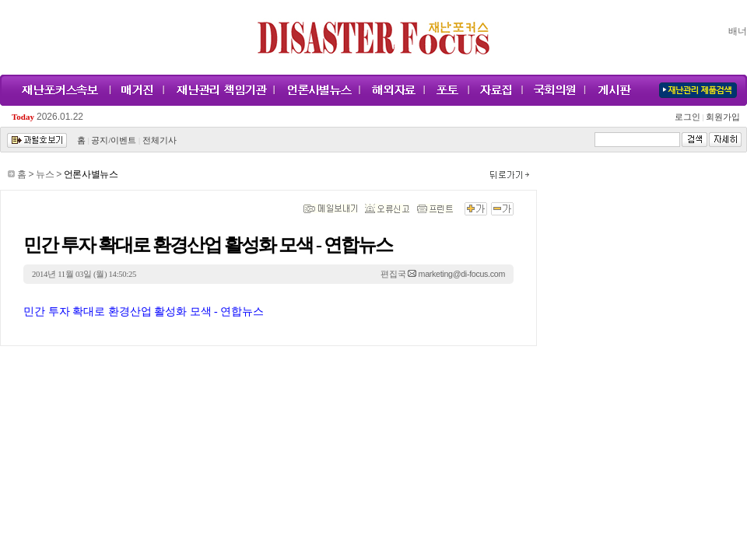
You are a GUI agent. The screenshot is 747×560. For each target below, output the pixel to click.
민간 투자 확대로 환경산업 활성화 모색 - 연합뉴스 (144, 311)
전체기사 (160, 140)
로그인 (689, 117)
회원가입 (722, 117)
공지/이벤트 (114, 140)
